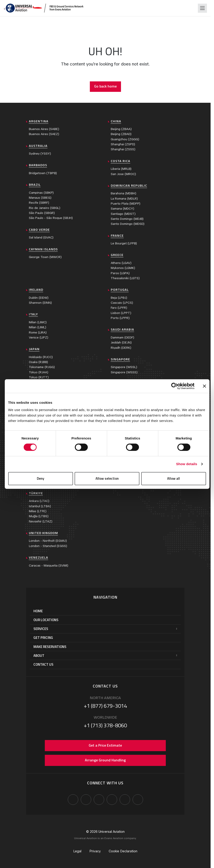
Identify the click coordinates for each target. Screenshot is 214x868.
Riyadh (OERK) (121, 348)
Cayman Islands (43, 249)
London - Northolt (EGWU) (48, 541)
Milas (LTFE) (38, 511)
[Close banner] (204, 386)
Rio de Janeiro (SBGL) (45, 208)
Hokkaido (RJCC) (41, 357)
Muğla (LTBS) (39, 516)
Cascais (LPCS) (122, 303)
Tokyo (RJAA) (39, 372)
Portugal (120, 290)
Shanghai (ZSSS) (123, 149)
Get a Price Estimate (105, 745)
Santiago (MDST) (123, 214)
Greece (117, 255)
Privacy (95, 851)
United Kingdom (43, 533)
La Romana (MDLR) (124, 199)
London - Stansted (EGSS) (48, 546)
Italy (33, 314)
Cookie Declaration (123, 851)
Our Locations (46, 620)
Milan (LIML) (38, 327)
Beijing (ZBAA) (121, 129)
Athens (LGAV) (121, 263)
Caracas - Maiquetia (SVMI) (49, 566)
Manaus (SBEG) (40, 198)
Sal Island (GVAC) (41, 237)
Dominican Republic (129, 186)
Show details (187, 464)
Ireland (36, 290)
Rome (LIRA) (38, 332)
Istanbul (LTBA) (40, 506)
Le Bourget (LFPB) (124, 243)
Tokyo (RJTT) (39, 377)
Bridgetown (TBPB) (43, 173)
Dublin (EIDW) (39, 298)
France (117, 236)
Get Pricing (43, 638)
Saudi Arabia (122, 329)
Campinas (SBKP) (41, 193)
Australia (38, 146)
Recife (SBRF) (39, 203)
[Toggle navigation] (202, 8)
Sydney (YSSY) (40, 154)
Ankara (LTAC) (39, 501)
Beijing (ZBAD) (121, 134)
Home (38, 611)
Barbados (38, 165)
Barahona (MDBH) (123, 193)
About (39, 656)
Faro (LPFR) (119, 308)
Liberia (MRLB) (121, 169)
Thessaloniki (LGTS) (125, 278)
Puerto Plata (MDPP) (126, 204)
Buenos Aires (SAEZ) (44, 134)
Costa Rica (121, 161)
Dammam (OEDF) (122, 337)
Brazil (35, 185)
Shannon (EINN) (40, 303)
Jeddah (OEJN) (121, 342)
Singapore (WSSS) (124, 372)
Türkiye (36, 493)
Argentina (39, 121)
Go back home (105, 86)
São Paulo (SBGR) (42, 213)
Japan (34, 349)
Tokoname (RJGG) (42, 367)
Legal (77, 851)
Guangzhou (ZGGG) (125, 139)
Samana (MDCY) (122, 209)
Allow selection (107, 478)
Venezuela (39, 557)
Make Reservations (50, 647)
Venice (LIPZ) (39, 337)
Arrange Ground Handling (105, 760)
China (116, 121)
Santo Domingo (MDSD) (128, 224)
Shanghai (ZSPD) (123, 144)
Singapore (120, 359)
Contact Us (43, 664)
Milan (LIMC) (38, 322)
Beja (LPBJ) (119, 298)
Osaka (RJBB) (38, 362)
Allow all (174, 478)
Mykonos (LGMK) (123, 268)
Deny (40, 478)
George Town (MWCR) (45, 257)
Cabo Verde (39, 230)
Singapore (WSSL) (124, 367)
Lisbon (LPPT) (121, 313)
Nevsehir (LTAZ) (41, 521)
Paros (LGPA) (120, 273)
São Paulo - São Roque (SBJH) (51, 218)
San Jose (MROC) (123, 174)
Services (41, 629)
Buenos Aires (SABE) (44, 129)
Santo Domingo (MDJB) (127, 219)
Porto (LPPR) (120, 318)
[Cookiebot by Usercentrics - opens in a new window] (175, 386)
